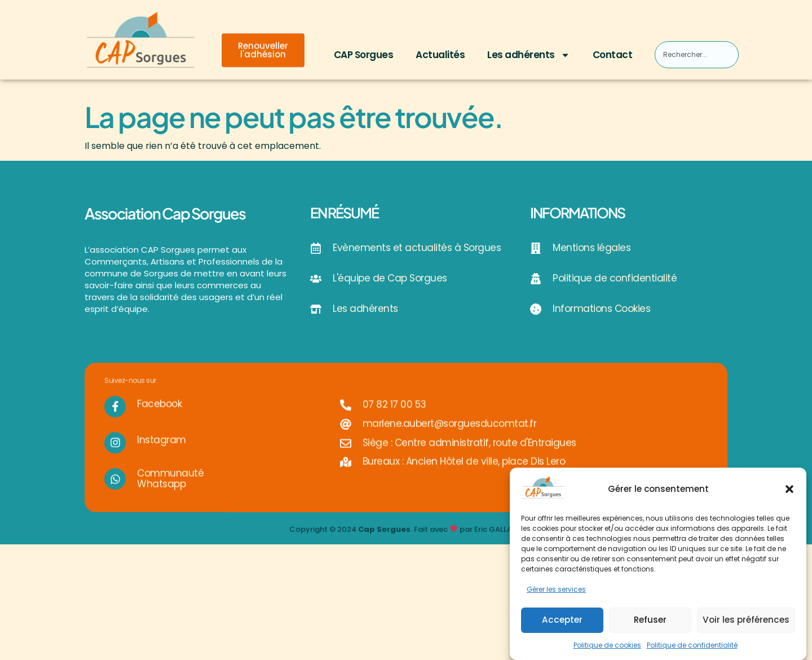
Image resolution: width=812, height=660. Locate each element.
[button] (789, 490)
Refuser (650, 621)
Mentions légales (592, 248)
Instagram (162, 450)
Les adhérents (529, 55)
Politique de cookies (607, 646)
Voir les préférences (746, 621)
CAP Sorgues (364, 55)
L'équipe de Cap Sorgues (390, 278)
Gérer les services (556, 591)
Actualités (440, 55)
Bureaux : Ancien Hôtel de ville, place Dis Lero (464, 472)
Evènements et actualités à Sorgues (417, 248)
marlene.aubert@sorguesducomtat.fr (450, 434)
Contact (613, 55)
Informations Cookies (601, 309)
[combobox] (696, 55)
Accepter (562, 621)
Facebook (159, 414)
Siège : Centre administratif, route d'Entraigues (469, 453)
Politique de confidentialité (692, 646)
